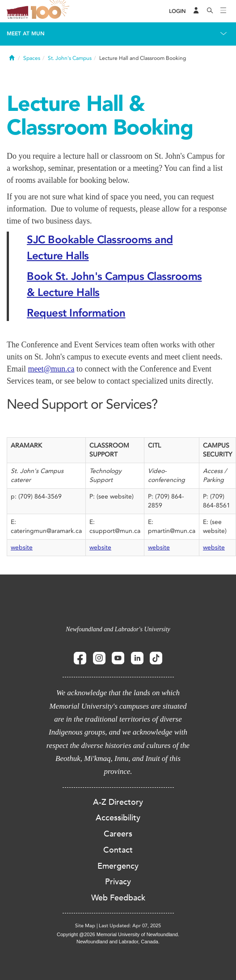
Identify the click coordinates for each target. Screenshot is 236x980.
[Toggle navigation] (223, 11)
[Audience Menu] (196, 11)
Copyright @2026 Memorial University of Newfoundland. (118, 934)
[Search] (210, 11)
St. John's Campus (70, 58)
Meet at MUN (26, 34)
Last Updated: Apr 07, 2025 (130, 926)
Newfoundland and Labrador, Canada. (118, 942)
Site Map (85, 926)
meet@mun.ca (51, 369)
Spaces (32, 58)
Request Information (76, 313)
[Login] (177, 11)
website (22, 547)
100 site (51, 11)
